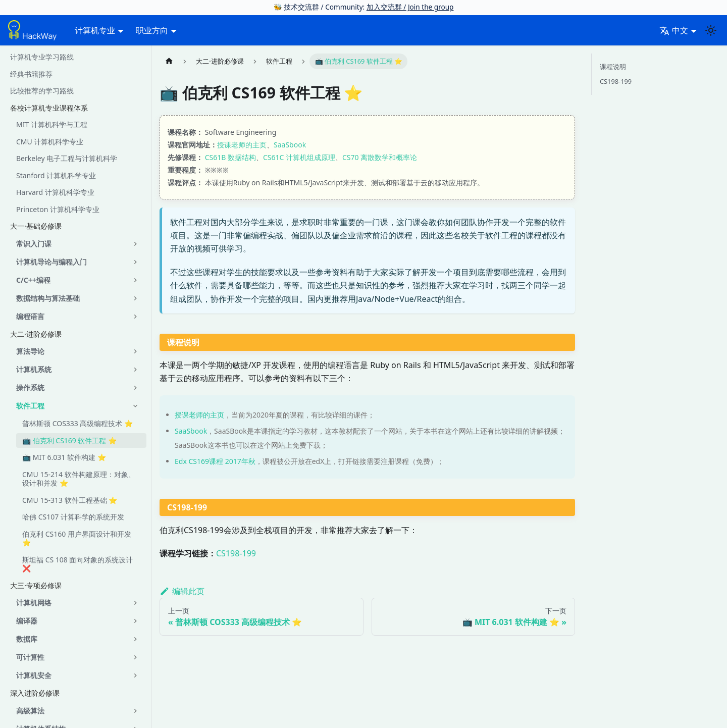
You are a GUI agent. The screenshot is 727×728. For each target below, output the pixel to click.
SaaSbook (290, 145)
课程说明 (613, 67)
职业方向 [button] (152, 30)
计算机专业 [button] (95, 30)
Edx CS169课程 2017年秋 (215, 461)
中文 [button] (674, 30)
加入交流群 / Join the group (410, 7)
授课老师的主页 (242, 145)
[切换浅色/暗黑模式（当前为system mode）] (711, 30)
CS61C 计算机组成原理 (299, 157)
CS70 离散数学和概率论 (380, 157)
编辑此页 (182, 591)
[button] (78, 244)
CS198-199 (236, 553)
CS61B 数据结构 (230, 157)
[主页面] (169, 61)
